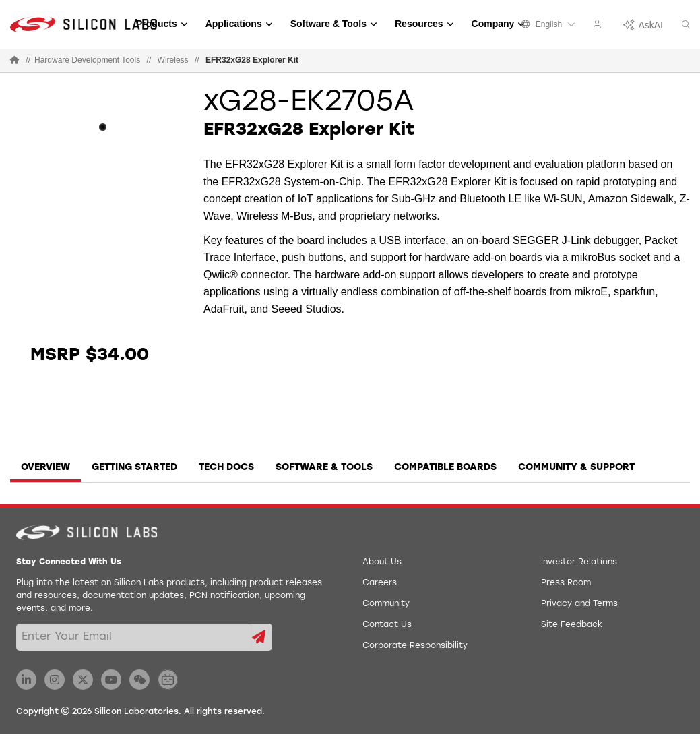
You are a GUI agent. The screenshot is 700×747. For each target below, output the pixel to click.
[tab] (45, 472)
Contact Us (387, 625)
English (548, 24)
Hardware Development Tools (87, 60)
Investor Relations (579, 562)
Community (386, 604)
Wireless (173, 60)
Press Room (566, 583)
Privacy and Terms (579, 604)
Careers (380, 583)
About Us (382, 562)
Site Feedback (572, 625)
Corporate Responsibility (415, 646)
